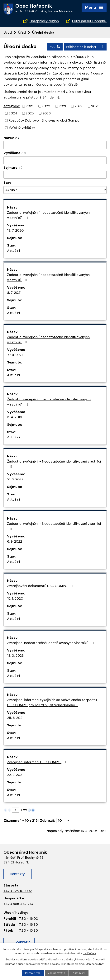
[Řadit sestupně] (19, 139)
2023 (95, 106)
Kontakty (18, 874)
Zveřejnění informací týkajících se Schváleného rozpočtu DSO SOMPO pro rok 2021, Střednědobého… (52, 702)
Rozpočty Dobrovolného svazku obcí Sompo (44, 120)
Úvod (8, 32)
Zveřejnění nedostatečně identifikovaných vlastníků (51, 643)
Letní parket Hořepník (89, 21)
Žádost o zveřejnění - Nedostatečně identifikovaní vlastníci (54, 464)
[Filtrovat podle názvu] (55, 145)
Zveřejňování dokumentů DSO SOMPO (41, 586)
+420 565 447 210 (18, 904)
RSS (54, 47)
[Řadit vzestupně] (19, 137)
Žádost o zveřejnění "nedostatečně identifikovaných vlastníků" (48, 215)
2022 (79, 106)
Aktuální (14, 251)
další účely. (90, 953)
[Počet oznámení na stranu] (63, 820)
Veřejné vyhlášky (22, 127)
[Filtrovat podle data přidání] (55, 160)
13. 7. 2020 (15, 230)
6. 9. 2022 (15, 541)
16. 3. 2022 (15, 479)
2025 (30, 113)
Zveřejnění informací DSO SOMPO (37, 762)
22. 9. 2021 (15, 775)
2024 (13, 113)
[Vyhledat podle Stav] (55, 190)
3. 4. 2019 (15, 417)
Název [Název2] (10, 138)
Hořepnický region (44, 21)
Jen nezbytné (57, 973)
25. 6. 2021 (15, 718)
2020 (46, 106)
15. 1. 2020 (15, 598)
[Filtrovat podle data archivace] (55, 175)
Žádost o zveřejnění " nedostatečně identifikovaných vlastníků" (49, 402)
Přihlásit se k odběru (85, 47)
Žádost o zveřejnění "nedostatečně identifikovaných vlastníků (48, 277)
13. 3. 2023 (15, 656)
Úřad (22, 32)
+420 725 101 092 (18, 891)
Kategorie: (12, 106)
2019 (29, 106)
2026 (47, 113)
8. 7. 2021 (14, 293)
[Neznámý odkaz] (29, 810)
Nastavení (79, 973)
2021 (62, 106)
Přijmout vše (33, 973)
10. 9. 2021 (15, 355)
